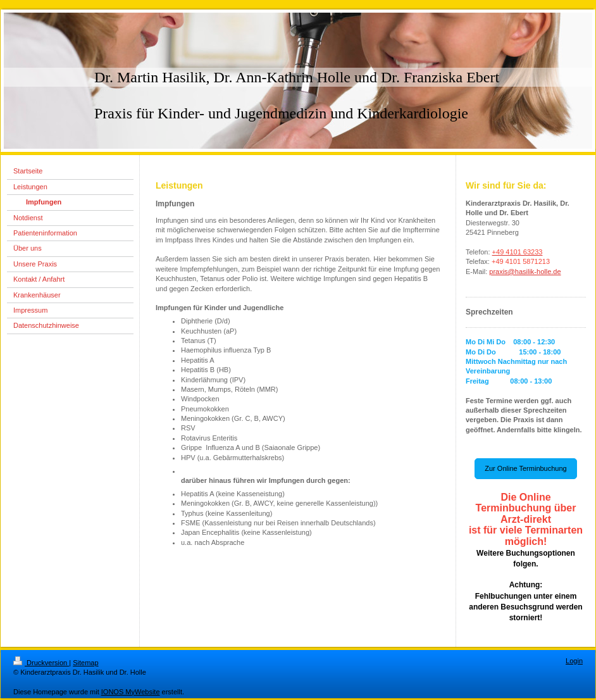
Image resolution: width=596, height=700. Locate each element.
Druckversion (41, 663)
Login (574, 661)
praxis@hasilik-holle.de (525, 272)
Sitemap (85, 663)
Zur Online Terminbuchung (525, 468)
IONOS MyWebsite (131, 692)
